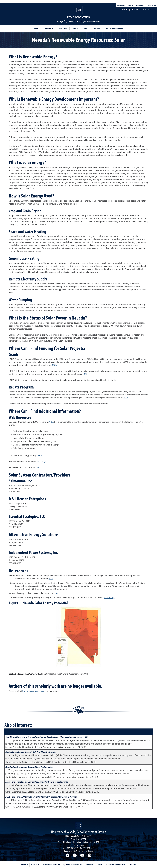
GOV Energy (109, 598)
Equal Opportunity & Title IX (73, 865)
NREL (51, 422)
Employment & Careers (94, 865)
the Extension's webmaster (34, 691)
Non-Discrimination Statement (116, 865)
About (37, 28)
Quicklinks (121, 5)
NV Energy (41, 461)
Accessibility (36, 865)
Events (75, 28)
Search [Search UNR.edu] (130, 5)
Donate (97, 28)
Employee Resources (115, 28)
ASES (40, 455)
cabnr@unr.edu (79, 845)
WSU (51, 579)
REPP (58, 593)
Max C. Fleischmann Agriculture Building (73, 842)
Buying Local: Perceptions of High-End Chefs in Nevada (31, 752)
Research (49, 28)
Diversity (25, 865)
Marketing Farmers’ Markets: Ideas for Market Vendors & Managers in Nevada (41, 797)
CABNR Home (140, 5)
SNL (38, 467)
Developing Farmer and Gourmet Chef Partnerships (29, 767)
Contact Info (146, 10)
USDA (55, 365)
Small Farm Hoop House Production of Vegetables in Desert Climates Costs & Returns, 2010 (47, 737)
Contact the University (52, 865)
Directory (135, 10)
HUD (85, 374)
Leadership (124, 10)
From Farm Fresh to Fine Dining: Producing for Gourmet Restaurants (37, 782)
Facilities (63, 28)
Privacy (133, 865)
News (86, 28)
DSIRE (126, 398)
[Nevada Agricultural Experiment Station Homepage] (79, 826)
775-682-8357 (73, 848)
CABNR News (151, 5)
